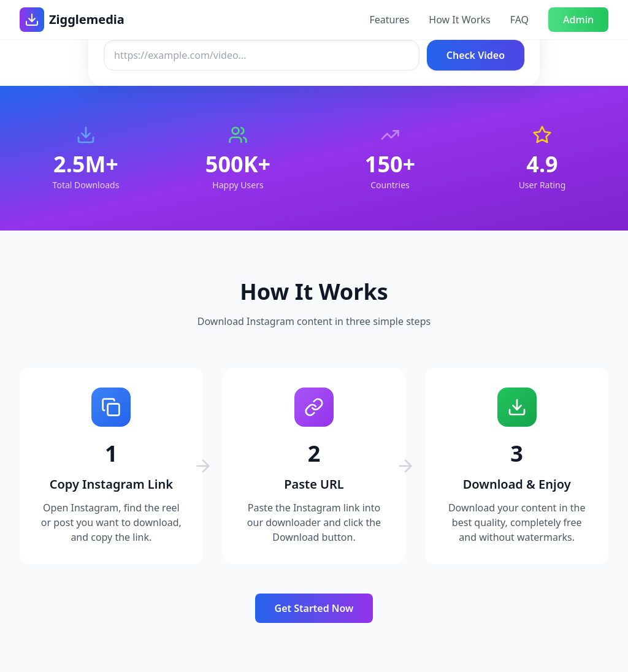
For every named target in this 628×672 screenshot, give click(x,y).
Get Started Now (314, 608)
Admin (578, 20)
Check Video (476, 55)
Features (389, 20)
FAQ (519, 20)
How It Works (459, 20)
